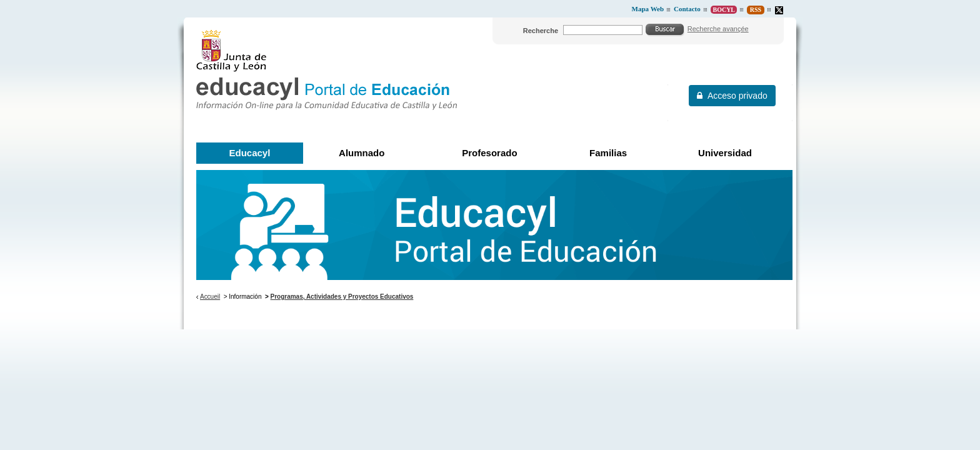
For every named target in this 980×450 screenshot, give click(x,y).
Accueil (210, 297)
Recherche (541, 31)
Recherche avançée (718, 29)
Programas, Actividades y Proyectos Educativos (342, 297)
